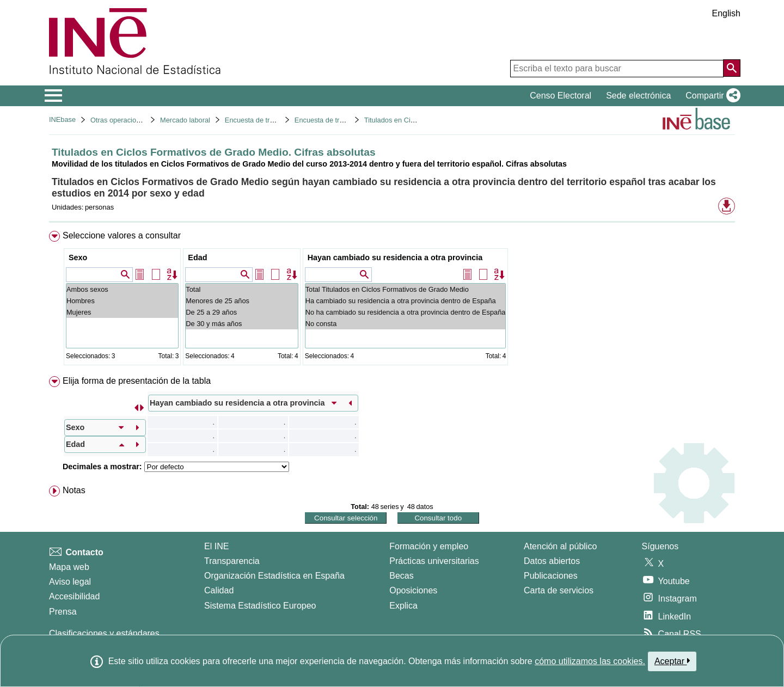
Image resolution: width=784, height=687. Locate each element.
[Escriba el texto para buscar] (617, 69)
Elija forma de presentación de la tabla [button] (137, 381)
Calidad (219, 590)
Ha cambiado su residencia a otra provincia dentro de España (406, 301)
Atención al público (560, 546)
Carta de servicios (559, 590)
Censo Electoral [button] (561, 96)
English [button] (726, 13)
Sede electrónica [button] (638, 96)
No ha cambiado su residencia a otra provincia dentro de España (406, 312)
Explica (403, 606)
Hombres (122, 301)
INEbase (62, 119)
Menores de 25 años (241, 301)
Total (241, 289)
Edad (197, 257)
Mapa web (69, 567)
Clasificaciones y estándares (104, 633)
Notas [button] (74, 490)
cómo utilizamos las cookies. (590, 661)
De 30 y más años (241, 324)
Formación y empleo (429, 546)
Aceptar (672, 661)
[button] (711, 96)
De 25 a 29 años (241, 312)
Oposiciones (413, 590)
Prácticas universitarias (434, 561)
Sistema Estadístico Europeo (260, 606)
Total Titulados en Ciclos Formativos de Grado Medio (406, 289)
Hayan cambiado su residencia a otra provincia (395, 257)
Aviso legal (70, 582)
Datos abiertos (552, 561)
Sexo (78, 257)
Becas (401, 576)
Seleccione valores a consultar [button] (122, 235)
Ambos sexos (122, 289)
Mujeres (122, 312)
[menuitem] (392, 300)
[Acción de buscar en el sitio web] (732, 68)
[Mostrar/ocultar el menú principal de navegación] (54, 96)
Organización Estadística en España (274, 576)
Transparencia (232, 561)
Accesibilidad (74, 596)
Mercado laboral (185, 120)
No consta (406, 324)
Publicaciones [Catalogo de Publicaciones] (551, 576)
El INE (216, 546)
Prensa (63, 612)
